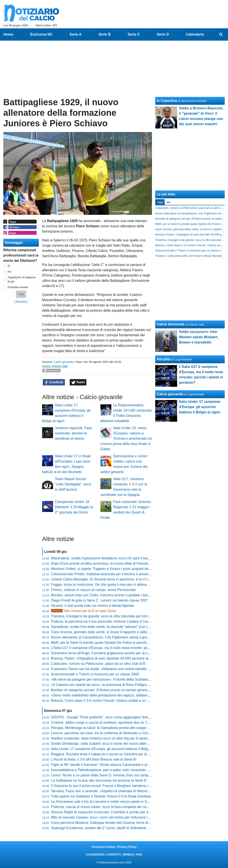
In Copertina (167, 101)
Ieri (168, 202)
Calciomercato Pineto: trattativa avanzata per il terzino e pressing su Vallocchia (112, 574)
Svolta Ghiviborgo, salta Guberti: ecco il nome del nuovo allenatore (103, 744)
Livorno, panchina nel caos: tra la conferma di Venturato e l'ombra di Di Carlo (111, 733)
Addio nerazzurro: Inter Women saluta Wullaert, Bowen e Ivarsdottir (199, 337)
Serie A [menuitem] (76, 34)
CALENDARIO (95, 854)
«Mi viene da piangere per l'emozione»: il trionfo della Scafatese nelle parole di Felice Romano (124, 679)
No (9, 272)
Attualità (164, 359)
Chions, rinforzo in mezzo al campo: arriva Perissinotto (94, 590)
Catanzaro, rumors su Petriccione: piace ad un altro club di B (98, 664)
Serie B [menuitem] (104, 34)
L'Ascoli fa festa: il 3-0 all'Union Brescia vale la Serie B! (94, 759)
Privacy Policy (127, 847)
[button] (21, 294)
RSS (139, 854)
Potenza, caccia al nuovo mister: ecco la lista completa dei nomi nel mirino (109, 807)
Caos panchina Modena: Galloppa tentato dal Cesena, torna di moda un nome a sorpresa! (121, 823)
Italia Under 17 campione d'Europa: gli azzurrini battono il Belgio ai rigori (107, 749)
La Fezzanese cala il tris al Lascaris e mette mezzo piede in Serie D (104, 802)
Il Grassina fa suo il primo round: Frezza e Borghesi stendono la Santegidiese (111, 786)
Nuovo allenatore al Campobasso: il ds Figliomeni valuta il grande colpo (107, 637)
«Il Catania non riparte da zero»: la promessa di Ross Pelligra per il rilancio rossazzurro (119, 685)
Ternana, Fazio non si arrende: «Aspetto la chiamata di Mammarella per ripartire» (114, 791)
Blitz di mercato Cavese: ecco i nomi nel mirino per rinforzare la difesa (105, 817)
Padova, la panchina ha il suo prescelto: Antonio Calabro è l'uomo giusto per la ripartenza (120, 621)
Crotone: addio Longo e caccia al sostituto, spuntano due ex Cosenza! (106, 722)
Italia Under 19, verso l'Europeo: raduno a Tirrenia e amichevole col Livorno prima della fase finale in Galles (126, 439)
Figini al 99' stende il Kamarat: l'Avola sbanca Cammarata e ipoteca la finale (110, 765)
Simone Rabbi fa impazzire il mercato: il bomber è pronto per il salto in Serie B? (113, 812)
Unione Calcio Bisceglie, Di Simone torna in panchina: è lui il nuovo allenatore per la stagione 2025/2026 (132, 579)
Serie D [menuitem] (163, 34)
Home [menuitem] (8, 34)
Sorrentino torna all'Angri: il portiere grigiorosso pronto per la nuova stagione (110, 653)
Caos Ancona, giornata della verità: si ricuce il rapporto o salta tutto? (104, 632)
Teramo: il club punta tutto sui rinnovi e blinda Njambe (93, 606)
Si (9, 266)
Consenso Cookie (103, 847)
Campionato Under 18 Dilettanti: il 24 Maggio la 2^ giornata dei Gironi (74, 507)
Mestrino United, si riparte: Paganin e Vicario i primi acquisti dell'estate (106, 569)
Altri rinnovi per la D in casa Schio (84, 611)
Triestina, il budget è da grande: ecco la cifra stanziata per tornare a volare (109, 616)
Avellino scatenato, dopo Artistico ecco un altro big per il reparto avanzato (108, 738)
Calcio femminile (170, 324)
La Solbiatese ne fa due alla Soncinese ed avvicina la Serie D (99, 780)
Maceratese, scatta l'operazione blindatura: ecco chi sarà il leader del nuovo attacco (116, 558)
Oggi (160, 202)
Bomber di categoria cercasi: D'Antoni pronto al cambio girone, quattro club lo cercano (118, 690)
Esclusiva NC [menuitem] (41, 34)
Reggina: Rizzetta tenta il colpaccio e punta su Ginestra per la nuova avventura (112, 754)
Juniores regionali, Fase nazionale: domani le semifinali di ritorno (73, 433)
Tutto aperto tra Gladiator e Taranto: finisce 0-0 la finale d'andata (101, 796)
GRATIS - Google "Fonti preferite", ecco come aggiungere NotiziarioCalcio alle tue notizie (120, 717)
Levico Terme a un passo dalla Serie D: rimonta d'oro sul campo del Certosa (110, 775)
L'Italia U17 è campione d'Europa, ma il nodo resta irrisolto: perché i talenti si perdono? (118, 648)
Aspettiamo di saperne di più (22, 279)
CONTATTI (114, 854)
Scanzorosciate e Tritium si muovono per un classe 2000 (95, 674)
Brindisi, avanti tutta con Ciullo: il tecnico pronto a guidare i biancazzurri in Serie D (115, 595)
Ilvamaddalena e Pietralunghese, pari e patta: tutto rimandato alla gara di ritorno (113, 770)
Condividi (54, 382)
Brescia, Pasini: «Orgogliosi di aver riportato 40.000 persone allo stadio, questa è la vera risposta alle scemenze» (139, 658)
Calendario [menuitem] (195, 34)
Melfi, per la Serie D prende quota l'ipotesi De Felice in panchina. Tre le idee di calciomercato (123, 643)
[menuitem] (221, 34)
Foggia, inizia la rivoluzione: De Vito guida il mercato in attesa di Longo (106, 585)
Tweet (78, 382)
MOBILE (128, 854)
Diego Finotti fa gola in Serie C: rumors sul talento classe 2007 (100, 600)
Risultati (21, 302)
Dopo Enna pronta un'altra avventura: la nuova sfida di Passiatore (102, 563)
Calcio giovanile (64, 362)
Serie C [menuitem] (134, 34)
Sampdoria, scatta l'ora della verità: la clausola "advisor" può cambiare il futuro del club (118, 627)
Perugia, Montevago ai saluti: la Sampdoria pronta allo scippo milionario (107, 728)
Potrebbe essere (18, 287)
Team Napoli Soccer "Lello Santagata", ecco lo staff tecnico (73, 484)
